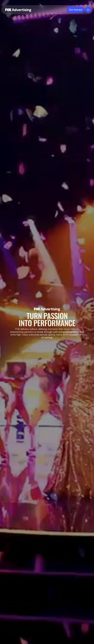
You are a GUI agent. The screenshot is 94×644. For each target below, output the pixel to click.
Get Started (76, 10)
